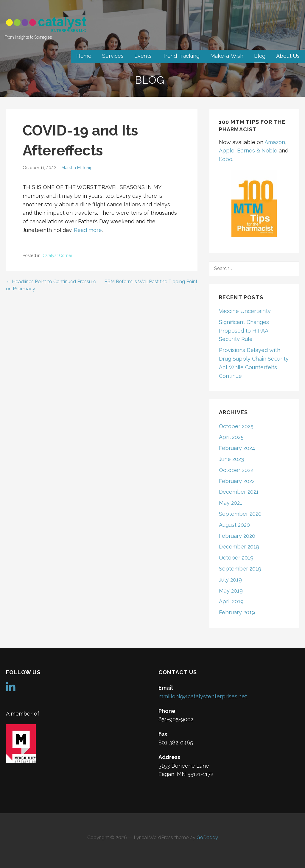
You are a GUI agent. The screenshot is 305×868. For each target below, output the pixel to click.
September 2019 (240, 569)
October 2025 (236, 426)
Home (84, 56)
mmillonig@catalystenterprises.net (203, 696)
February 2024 (237, 448)
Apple (227, 151)
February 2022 (237, 481)
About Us (288, 56)
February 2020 (237, 536)
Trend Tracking (181, 56)
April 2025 (231, 437)
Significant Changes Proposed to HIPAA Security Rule (244, 331)
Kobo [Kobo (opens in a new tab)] (226, 159)
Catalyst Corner (57, 255)
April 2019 (231, 601)
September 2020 (240, 514)
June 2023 (231, 459)
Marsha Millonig (77, 167)
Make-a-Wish (227, 56)
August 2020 (234, 525)
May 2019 (231, 591)
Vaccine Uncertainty (245, 311)
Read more (88, 230)
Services (113, 56)
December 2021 (239, 492)
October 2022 (236, 470)
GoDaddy (207, 837)
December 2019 (239, 547)
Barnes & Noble (257, 151)
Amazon (275, 142)
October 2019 (236, 558)
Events (143, 56)
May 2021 (231, 503)
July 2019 (230, 580)
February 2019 (237, 612)
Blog (260, 56)
